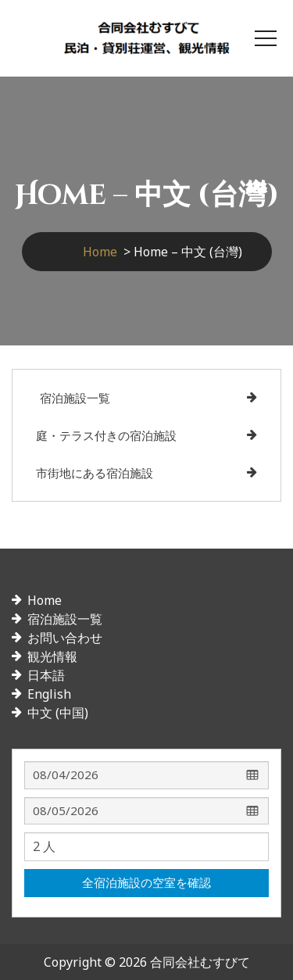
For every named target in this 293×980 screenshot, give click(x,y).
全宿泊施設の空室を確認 (146, 882)
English (49, 694)
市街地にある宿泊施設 (95, 473)
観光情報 (52, 656)
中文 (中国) (58, 713)
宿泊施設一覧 (75, 398)
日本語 (46, 675)
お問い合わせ (65, 638)
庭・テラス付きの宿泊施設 (106, 435)
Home (100, 252)
